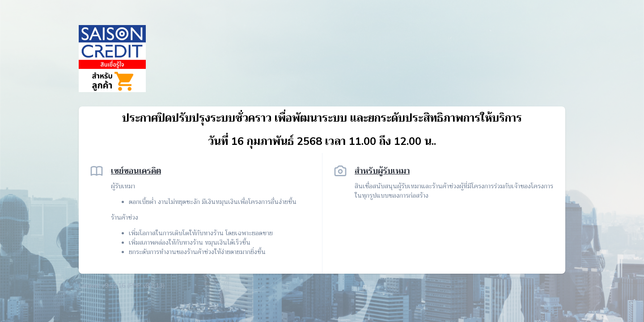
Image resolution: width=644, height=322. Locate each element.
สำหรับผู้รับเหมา (382, 171)
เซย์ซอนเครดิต (136, 171)
